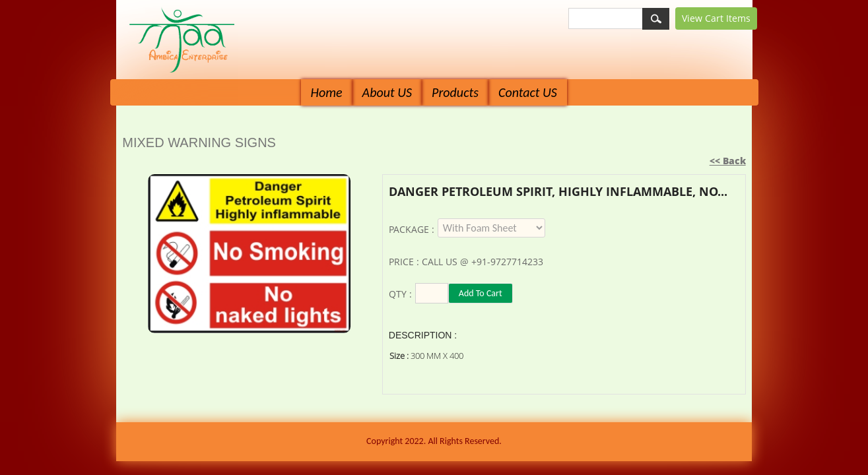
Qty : (400, 294)
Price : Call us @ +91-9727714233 (466, 262)
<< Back (728, 161)
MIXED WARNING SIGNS (199, 142)
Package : (412, 229)
